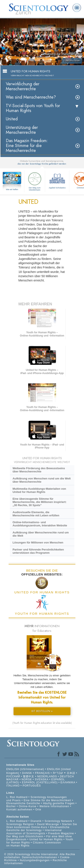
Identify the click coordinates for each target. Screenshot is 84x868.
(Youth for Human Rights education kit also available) (42, 723)
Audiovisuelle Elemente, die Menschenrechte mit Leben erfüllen (36, 514)
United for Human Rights (47, 839)
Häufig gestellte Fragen (59, 803)
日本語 (71, 773)
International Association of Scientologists (34, 832)
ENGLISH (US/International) (25, 769)
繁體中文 (29, 776)
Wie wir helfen (12, 189)
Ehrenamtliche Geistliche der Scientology (38, 829)
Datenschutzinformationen (39, 857)
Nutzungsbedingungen (35, 860)
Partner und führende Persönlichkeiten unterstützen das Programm (38, 551)
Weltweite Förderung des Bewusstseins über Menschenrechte (39, 470)
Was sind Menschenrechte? (31, 97)
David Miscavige (48, 824)
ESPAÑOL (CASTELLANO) (40, 782)
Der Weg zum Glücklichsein (35, 181)
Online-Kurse (28, 806)
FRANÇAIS (42, 773)
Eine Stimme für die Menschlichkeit (47, 800)
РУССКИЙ (13, 776)
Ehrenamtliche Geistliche (23, 803)
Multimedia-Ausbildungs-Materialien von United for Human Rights (39, 490)
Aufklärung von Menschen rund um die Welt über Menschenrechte (41, 480)
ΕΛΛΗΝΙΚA (68, 782)
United (12, 119)
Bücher (11, 806)
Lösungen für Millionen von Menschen (38, 542)
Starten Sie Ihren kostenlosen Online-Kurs (42, 826)
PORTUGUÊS (32, 786)
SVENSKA (42, 779)
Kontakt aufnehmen (19, 810)
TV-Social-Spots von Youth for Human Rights (33, 108)
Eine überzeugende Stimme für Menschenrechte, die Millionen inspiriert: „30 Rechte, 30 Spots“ (39, 502)
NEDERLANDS (47, 776)
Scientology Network (58, 821)
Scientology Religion (20, 824)
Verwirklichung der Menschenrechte (23, 86)
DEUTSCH (67, 776)
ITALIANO (13, 786)
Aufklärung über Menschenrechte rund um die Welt (40, 534)
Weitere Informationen (54, 806)
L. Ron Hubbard (17, 797)
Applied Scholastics (57, 180)
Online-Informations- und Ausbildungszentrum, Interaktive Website (40, 524)
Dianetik (36, 821)
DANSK (27, 773)
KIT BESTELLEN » (42, 711)
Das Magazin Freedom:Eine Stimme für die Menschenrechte (27, 146)
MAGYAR (13, 779)
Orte (38, 810)
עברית (58, 773)
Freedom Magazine (61, 833)
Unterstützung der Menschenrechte (22, 130)
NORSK (27, 779)
